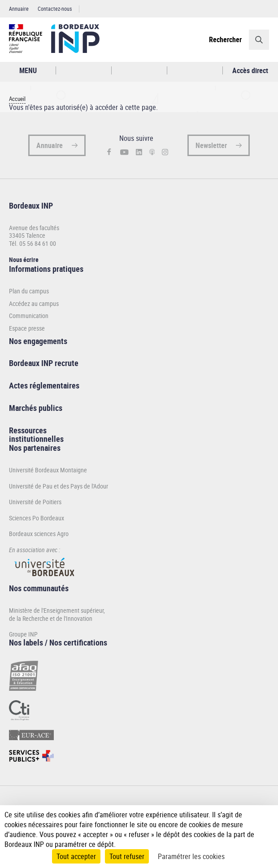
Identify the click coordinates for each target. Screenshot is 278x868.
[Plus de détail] (264, 824)
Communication (29, 316)
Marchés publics (36, 408)
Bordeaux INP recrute (44, 363)
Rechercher (225, 39)
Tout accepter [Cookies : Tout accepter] (76, 856)
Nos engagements (38, 341)
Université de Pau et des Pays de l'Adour (59, 486)
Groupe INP (23, 634)
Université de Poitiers (35, 502)
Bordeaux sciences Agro (39, 534)
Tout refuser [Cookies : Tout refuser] (127, 856)
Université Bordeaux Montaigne (48, 470)
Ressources (28, 430)
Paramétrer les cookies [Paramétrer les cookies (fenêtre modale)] (191, 856)
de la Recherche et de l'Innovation (51, 618)
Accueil (17, 99)
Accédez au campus (34, 304)
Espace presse (27, 328)
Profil (139, 71)
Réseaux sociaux (195, 71)
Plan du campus (29, 291)
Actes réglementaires (44, 385)
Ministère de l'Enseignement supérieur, (57, 610)
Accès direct (250, 70)
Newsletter (211, 145)
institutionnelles (36, 439)
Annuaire (19, 9)
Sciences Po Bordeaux (37, 518)
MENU (28, 70)
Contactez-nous (55, 9)
